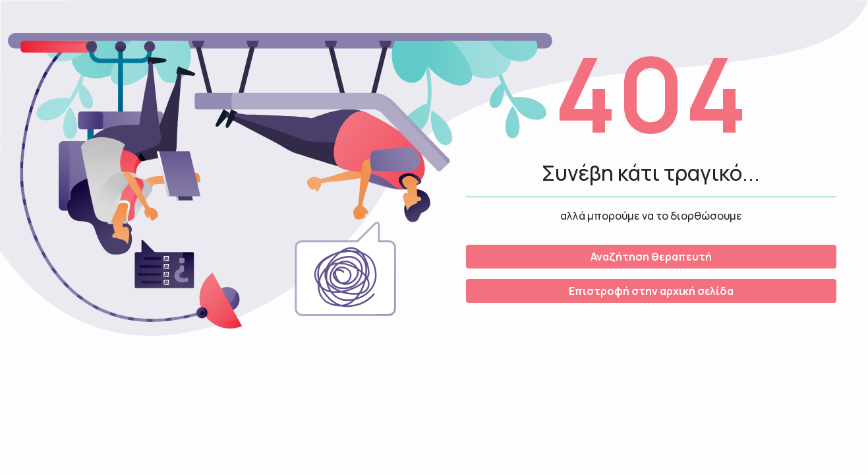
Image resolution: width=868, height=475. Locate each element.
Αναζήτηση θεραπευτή (651, 257)
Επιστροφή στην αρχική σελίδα (651, 291)
